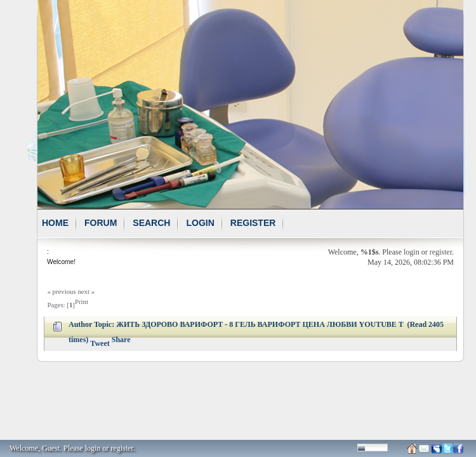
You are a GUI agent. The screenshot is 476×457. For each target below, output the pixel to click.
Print (82, 301)
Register (253, 223)
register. (122, 448)
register (441, 252)
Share (121, 340)
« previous (61, 291)
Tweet (100, 343)
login (412, 252)
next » (86, 291)
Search (151, 223)
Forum (101, 223)
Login (200, 223)
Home (55, 223)
